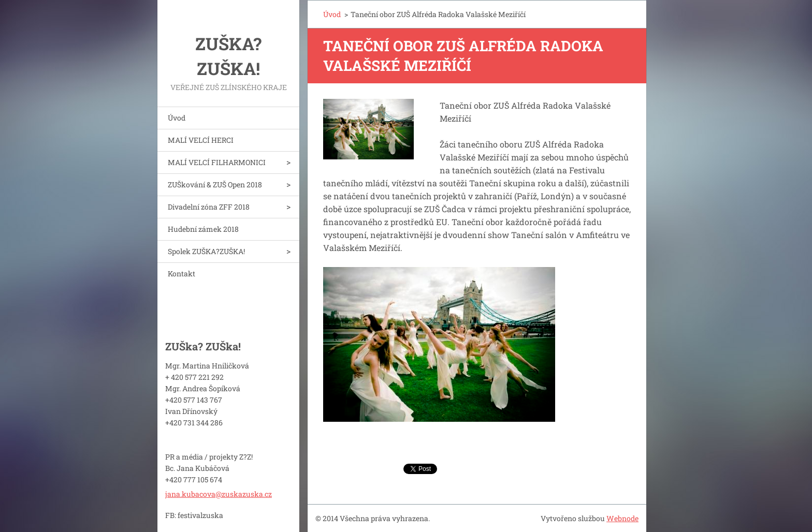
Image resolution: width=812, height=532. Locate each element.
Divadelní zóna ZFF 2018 (209, 207)
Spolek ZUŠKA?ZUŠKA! (206, 251)
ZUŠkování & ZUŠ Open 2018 (215, 184)
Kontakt (182, 274)
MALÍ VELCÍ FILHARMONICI (217, 162)
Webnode (622, 518)
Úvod (177, 118)
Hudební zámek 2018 (203, 229)
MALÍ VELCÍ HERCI (201, 140)
